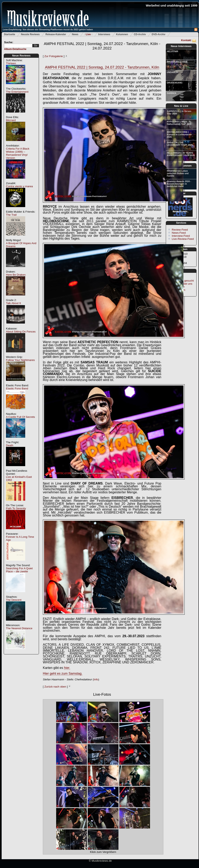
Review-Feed (180, 230)
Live (88, 34)
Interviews (104, 34)
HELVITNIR (172, 51)
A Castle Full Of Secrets (20, 417)
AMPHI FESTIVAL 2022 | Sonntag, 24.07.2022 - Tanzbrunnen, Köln (102, 67)
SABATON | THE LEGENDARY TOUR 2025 (180, 144)
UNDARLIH (173, 72)
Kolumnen (122, 34)
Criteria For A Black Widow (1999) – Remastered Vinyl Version (18, 153)
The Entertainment (17, 92)
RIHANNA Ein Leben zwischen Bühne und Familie (178, 173)
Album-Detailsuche (15, 49)
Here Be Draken (16, 275)
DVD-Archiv (159, 34)
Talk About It (13, 303)
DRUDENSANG (175, 83)
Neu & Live (181, 106)
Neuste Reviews (30, 34)
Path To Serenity (16, 508)
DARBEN (172, 93)
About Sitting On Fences (21, 332)
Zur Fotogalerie (53, 56)
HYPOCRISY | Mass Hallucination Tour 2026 (179, 123)
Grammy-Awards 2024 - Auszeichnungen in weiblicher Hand (179, 184)
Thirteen (11, 63)
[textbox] (18, 46)
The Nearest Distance (19, 628)
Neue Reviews (21, 56)
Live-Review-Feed (183, 239)
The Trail (11, 215)
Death (10, 445)
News (75, 34)
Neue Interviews (181, 46)
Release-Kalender (56, 34)
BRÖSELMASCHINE (177, 62)
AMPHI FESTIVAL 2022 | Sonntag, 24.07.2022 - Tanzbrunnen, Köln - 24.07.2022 (102, 46)
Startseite (10, 34)
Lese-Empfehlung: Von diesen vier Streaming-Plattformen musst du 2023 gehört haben (48, 29)
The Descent (14, 600)
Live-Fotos (102, 694)
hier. (67, 668)
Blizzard (11, 120)
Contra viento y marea (19, 186)
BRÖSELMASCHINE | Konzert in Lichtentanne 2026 (179, 134)
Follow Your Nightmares (20, 360)
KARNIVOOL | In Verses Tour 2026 (179, 112)
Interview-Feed (181, 236)
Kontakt (186, 40)
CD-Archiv (140, 34)
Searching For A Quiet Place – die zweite (19, 570)
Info (96, 679)
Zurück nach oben (55, 687)
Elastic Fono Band (17, 388)
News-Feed (179, 233)
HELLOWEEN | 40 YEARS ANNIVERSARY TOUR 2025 (181, 154)
